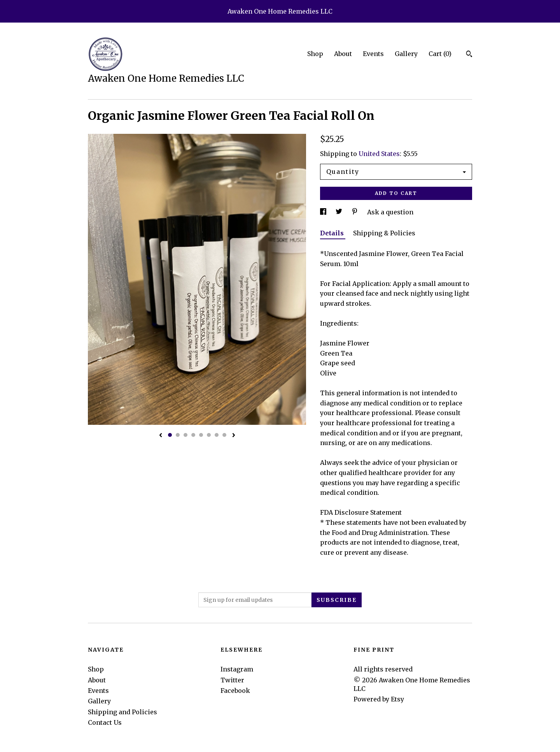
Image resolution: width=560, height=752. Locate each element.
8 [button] (224, 435)
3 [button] (185, 435)
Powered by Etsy (379, 699)
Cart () (440, 54)
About (343, 54)
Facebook (235, 691)
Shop (315, 54)
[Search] (469, 55)
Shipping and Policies (122, 712)
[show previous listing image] (161, 436)
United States (379, 154)
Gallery (406, 54)
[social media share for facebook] (324, 212)
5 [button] (201, 435)
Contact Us (105, 722)
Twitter (232, 680)
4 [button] (193, 435)
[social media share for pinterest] (355, 212)
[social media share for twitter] (340, 212)
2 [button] (178, 435)
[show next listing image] (234, 436)
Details (333, 233)
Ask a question (390, 212)
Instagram (237, 669)
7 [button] (217, 435)
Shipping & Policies (384, 233)
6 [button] (209, 435)
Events (373, 54)
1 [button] (170, 435)
